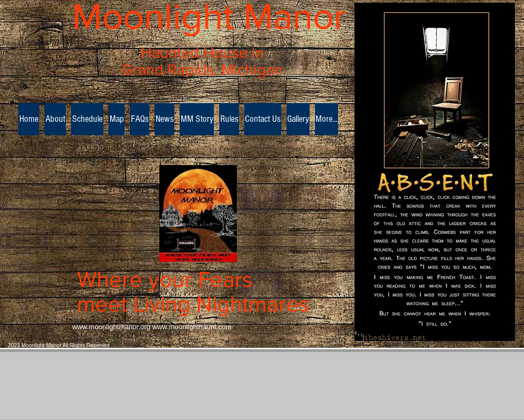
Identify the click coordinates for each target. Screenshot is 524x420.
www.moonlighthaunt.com (192, 327)
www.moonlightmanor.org (111, 327)
